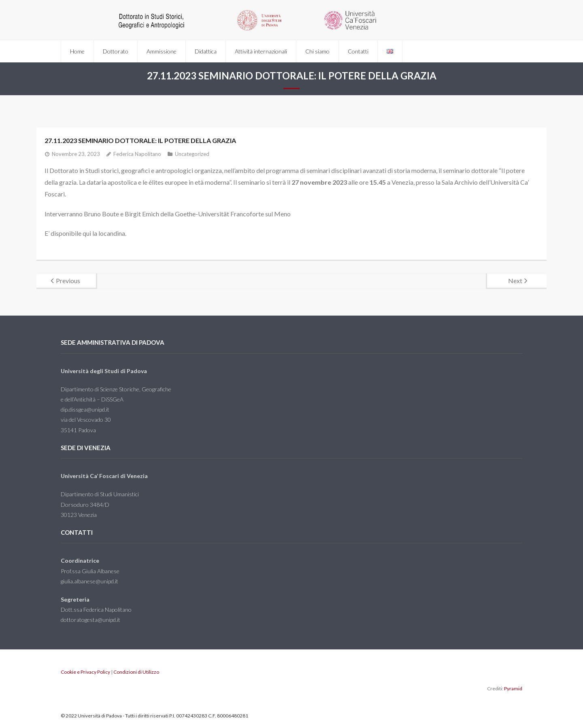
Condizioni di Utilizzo (136, 672)
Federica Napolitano (137, 154)
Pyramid (513, 689)
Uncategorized (192, 154)
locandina (112, 233)
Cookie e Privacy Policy (85, 672)
